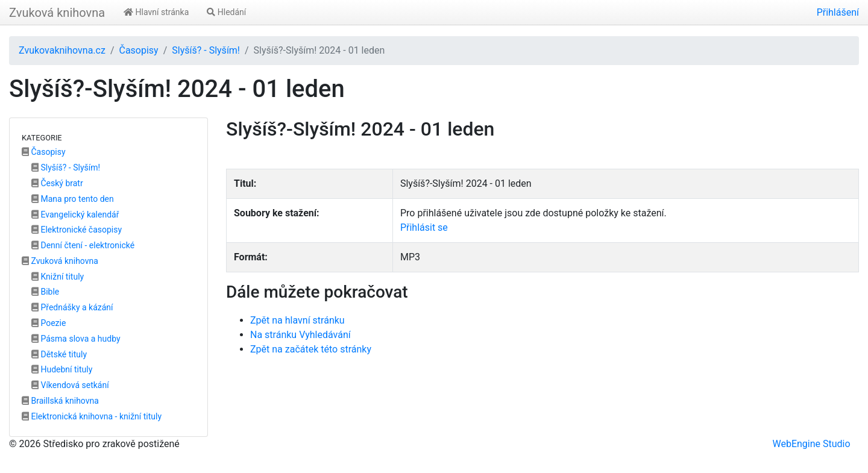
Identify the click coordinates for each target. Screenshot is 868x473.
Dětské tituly (59, 354)
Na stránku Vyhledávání (300, 335)
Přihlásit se (424, 227)
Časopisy (138, 50)
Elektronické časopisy (77, 230)
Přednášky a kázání (72, 307)
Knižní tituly (58, 277)
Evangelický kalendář (75, 215)
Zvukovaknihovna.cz (62, 50)
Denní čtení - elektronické (83, 245)
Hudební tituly (62, 369)
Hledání (226, 12)
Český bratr (57, 183)
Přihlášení (838, 12)
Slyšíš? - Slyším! (206, 50)
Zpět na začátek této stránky (311, 349)
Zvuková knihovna (57, 13)
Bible (45, 292)
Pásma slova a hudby (76, 339)
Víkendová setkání (70, 385)
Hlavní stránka (156, 12)
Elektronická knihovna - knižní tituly (92, 416)
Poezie (49, 323)
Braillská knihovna (60, 401)
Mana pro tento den (73, 199)
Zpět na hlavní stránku (297, 320)
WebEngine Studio (811, 444)
